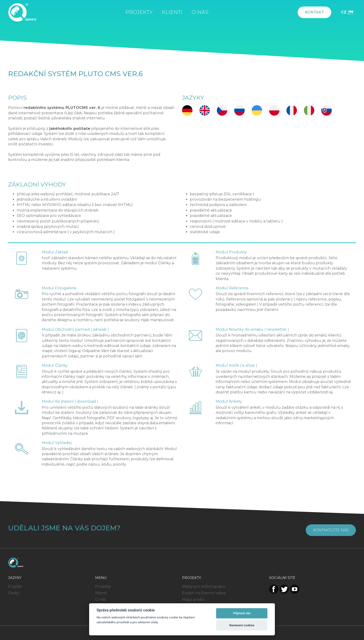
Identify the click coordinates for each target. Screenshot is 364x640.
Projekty (139, 12)
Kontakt (314, 12)
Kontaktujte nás (331, 530)
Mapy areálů (193, 599)
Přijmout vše (242, 613)
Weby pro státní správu (204, 586)
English (15, 586)
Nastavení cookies (242, 625)
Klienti (172, 12)
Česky (14, 593)
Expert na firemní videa (204, 593)
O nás (200, 12)
